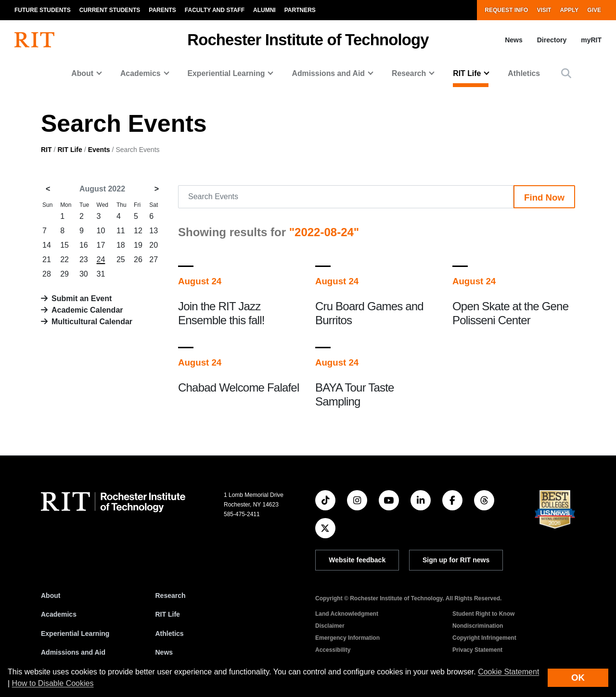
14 (47, 245)
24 (101, 260)
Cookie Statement (508, 672)
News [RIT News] (164, 652)
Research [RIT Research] (171, 596)
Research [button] (409, 73)
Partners (300, 10)
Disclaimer (330, 626)
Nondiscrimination (478, 626)
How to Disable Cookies (53, 683)
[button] (566, 73)
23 (84, 260)
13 (154, 231)
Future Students (43, 10)
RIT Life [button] (467, 73)
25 (121, 260)
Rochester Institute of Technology (308, 40)
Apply (569, 10)
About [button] (82, 73)
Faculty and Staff (215, 10)
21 (47, 260)
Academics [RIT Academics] (59, 614)
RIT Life (70, 150)
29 (64, 274)
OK (578, 678)
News (514, 40)
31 (101, 274)
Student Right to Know (483, 614)
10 (101, 231)
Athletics (524, 73)
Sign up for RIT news (456, 560)
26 (138, 260)
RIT (46, 150)
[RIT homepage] (34, 40)
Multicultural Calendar (92, 322)
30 (84, 274)
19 (138, 245)
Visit (544, 10)
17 (101, 245)
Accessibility (333, 650)
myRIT (591, 40)
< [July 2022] (48, 189)
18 (121, 245)
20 (154, 245)
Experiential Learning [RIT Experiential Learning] (75, 634)
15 (64, 245)
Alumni (264, 10)
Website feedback (357, 560)
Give (594, 10)
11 (121, 231)
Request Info (506, 10)
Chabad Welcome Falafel (238, 387)
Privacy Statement (477, 650)
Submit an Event (82, 298)
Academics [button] (141, 73)
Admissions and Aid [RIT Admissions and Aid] (73, 652)
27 (154, 260)
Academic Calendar (87, 310)
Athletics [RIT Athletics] (170, 634)
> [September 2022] (157, 189)
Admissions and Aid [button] (328, 73)
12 (138, 231)
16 (84, 245)
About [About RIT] (51, 596)
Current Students (110, 10)
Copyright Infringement (484, 638)
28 (47, 274)
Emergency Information (347, 638)
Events (99, 150)
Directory (552, 40)
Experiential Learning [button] (226, 73)
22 (64, 260)
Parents (162, 10)
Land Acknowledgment (347, 614)
